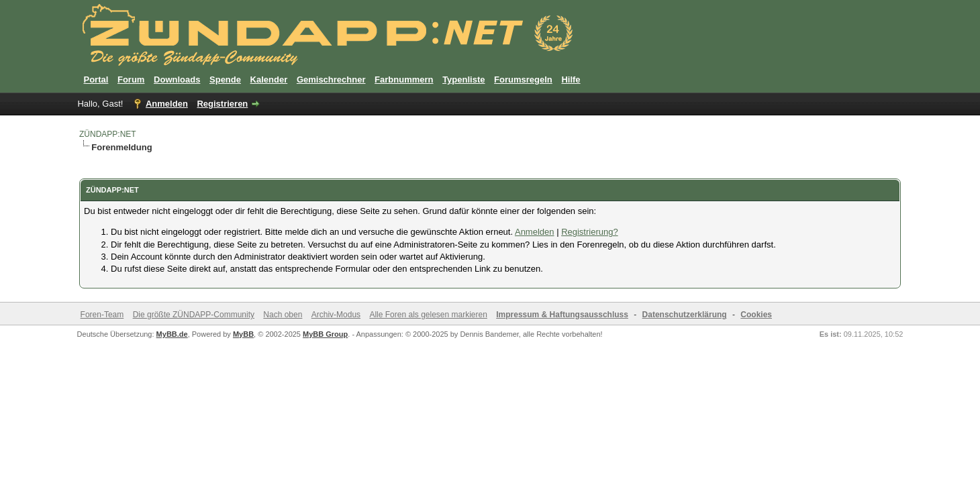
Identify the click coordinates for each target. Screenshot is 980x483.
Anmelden (167, 104)
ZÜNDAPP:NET (108, 134)
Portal (96, 79)
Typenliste (463, 79)
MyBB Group (325, 334)
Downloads (177, 79)
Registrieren (222, 104)
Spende (225, 79)
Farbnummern (404, 79)
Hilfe (571, 79)
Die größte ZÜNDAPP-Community (194, 315)
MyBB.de (172, 334)
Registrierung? (590, 232)
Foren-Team (102, 315)
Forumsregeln (523, 79)
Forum (131, 79)
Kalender (269, 79)
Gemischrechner (331, 79)
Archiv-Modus (336, 315)
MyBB (243, 334)
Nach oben (283, 315)
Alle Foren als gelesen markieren (428, 315)
